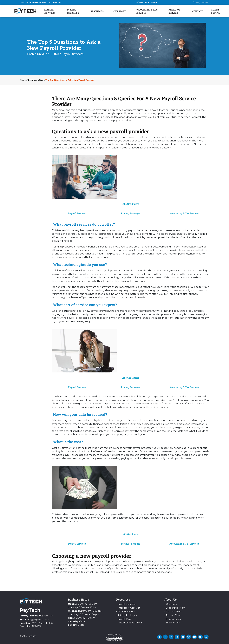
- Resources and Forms (128, 621)
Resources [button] (97, 11)
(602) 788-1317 (201, 2)
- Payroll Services (125, 604)
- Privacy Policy (172, 618)
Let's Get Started (131, 204)
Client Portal (215, 11)
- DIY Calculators (125, 611)
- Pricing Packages (126, 614)
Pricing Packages (73, 11)
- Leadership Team (174, 607)
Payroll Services (49, 11)
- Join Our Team (172, 611)
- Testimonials (171, 621)
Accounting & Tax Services (147, 11)
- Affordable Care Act (127, 607)
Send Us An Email (147, 2)
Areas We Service (174, 11)
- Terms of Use (172, 614)
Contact (198, 11)
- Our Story (170, 604)
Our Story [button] (120, 11)
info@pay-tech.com (37, 619)
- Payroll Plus (123, 618)
